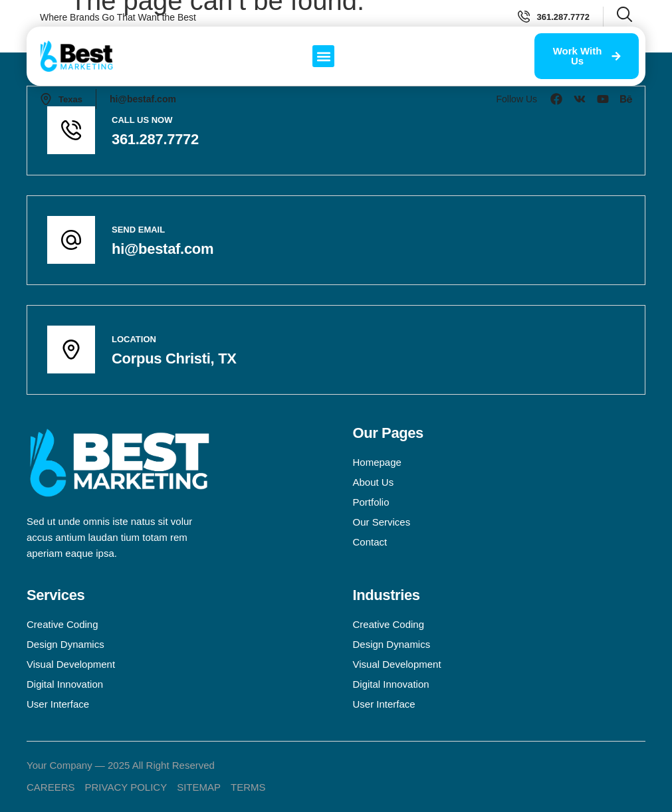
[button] (323, 56)
